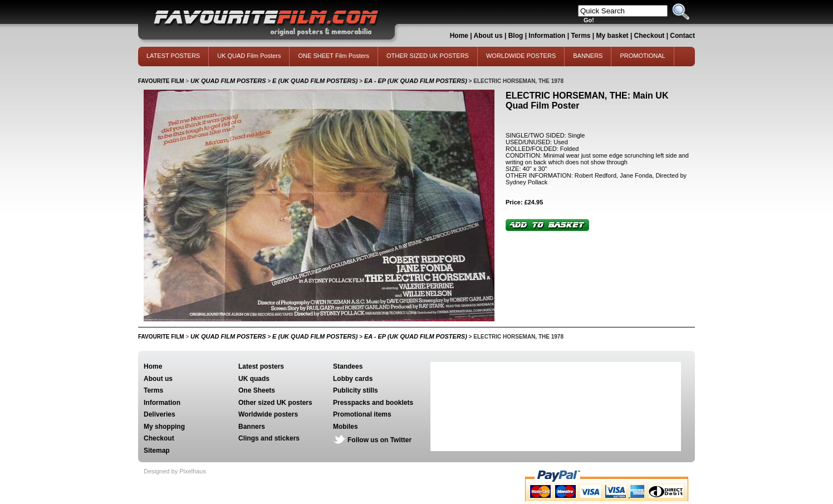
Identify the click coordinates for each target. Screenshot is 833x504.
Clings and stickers (269, 438)
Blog (516, 36)
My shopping (164, 427)
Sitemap (157, 451)
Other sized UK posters (275, 403)
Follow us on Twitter (379, 440)
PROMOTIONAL (642, 56)
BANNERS (588, 56)
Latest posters (261, 366)
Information (547, 36)
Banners (252, 427)
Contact (682, 36)
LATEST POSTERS (173, 56)
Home (459, 36)
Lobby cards (353, 379)
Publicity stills (356, 390)
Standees (348, 366)
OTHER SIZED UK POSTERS (428, 56)
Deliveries (160, 414)
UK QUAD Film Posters (249, 56)
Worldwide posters (268, 414)
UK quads (254, 379)
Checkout (650, 36)
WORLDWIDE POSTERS (521, 56)
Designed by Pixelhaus (175, 471)
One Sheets (257, 390)
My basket (612, 36)
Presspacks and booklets (373, 403)
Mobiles (346, 427)
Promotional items (362, 414)
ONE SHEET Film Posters (334, 56)
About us (488, 36)
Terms (580, 36)
